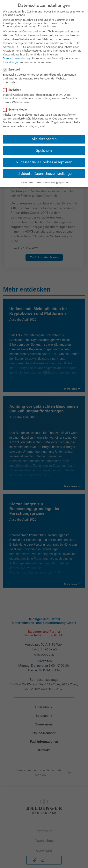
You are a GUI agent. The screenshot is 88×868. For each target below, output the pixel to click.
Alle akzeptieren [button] (44, 139)
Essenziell (13, 70)
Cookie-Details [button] (27, 183)
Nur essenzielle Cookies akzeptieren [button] (44, 162)
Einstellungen (11, 62)
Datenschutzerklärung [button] (46, 183)
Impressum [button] (63, 183)
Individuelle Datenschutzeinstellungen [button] (44, 174)
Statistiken (13, 90)
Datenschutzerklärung (16, 58)
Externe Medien (17, 110)
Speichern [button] (44, 151)
